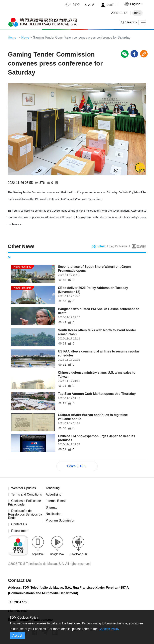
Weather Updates (24, 488)
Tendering (53, 488)
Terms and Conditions (27, 495)
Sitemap (52, 508)
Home (12, 37)
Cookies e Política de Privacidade (25, 503)
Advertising (54, 495)
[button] (133, 4)
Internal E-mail (56, 501)
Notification (54, 514)
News (25, 37)
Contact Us (19, 525)
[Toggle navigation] (143, 22)
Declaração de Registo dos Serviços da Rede (23, 515)
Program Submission (61, 521)
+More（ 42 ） (77, 466)
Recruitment (20, 531)
